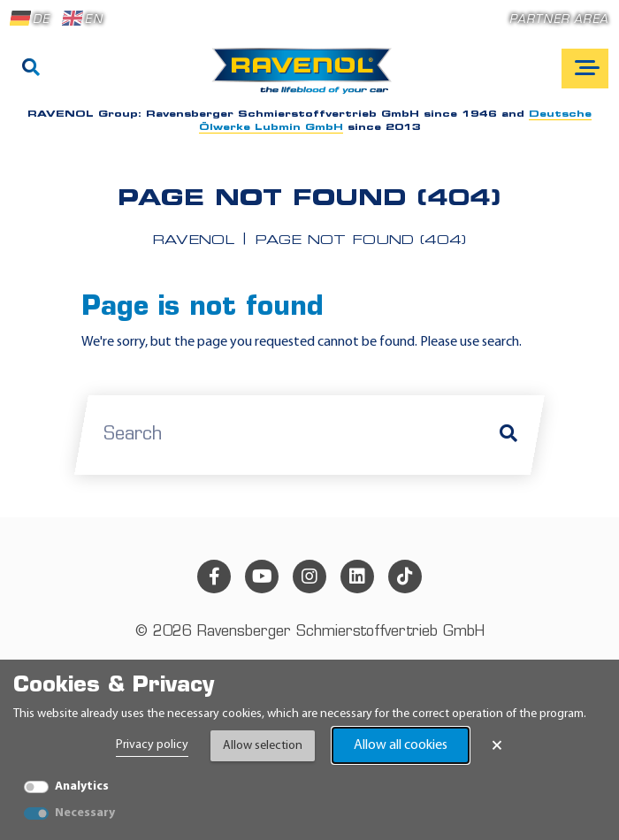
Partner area (559, 20)
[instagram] (309, 577)
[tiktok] (405, 577)
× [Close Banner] (497, 745)
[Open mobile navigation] (585, 69)
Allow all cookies (401, 745)
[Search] (31, 69)
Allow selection (263, 746)
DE (30, 19)
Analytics (82, 787)
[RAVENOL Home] (306, 78)
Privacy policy (152, 745)
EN (82, 19)
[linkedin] (357, 577)
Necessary (85, 813)
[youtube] (262, 577)
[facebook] (214, 577)
